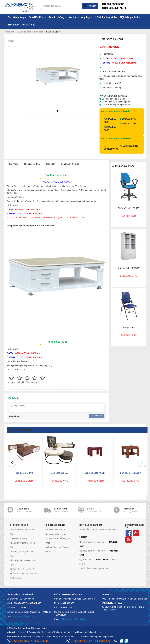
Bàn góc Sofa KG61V (95, 473)
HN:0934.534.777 (22, 641)
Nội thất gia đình (130, 17)
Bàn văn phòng (17, 17)
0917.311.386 (129, 124)
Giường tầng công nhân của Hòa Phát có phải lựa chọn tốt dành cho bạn (23, 574)
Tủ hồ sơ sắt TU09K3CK (128, 268)
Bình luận (51, 164)
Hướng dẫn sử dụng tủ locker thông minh (98, 530)
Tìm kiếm (90, 6)
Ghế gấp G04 (128, 327)
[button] (22, 72)
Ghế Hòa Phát (37, 17)
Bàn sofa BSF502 (24, 473)
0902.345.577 (103, 641)
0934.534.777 (129, 119)
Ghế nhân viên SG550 (128, 208)
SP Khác (13, 25)
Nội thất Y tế (28, 25)
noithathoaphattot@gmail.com (74, 619)
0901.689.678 (111, 149)
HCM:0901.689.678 (82, 641)
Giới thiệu (14, 164)
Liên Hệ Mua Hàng (18, 538)
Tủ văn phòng (57, 17)
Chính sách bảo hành (55, 530)
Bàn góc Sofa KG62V (130, 473)
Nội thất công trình (106, 17)
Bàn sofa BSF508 (60, 473)
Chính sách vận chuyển (56, 534)
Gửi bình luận (97, 416)
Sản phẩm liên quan (70, 164)
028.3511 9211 (131, 146)
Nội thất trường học (80, 17)
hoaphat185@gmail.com (99, 568)
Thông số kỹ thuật (32, 164)
